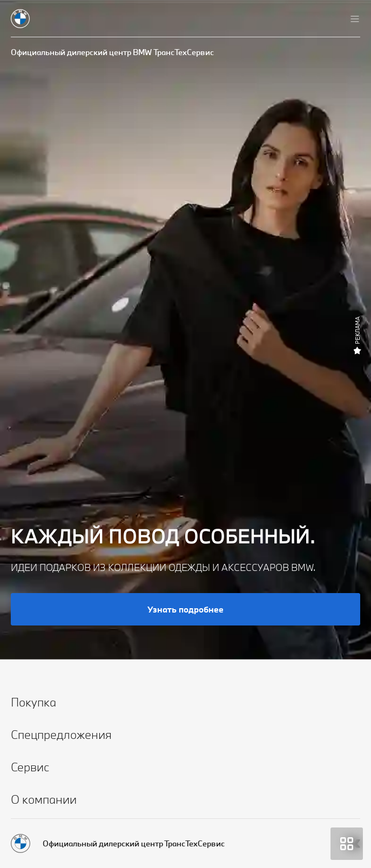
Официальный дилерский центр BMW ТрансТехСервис (112, 52)
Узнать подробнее (185, 609)
